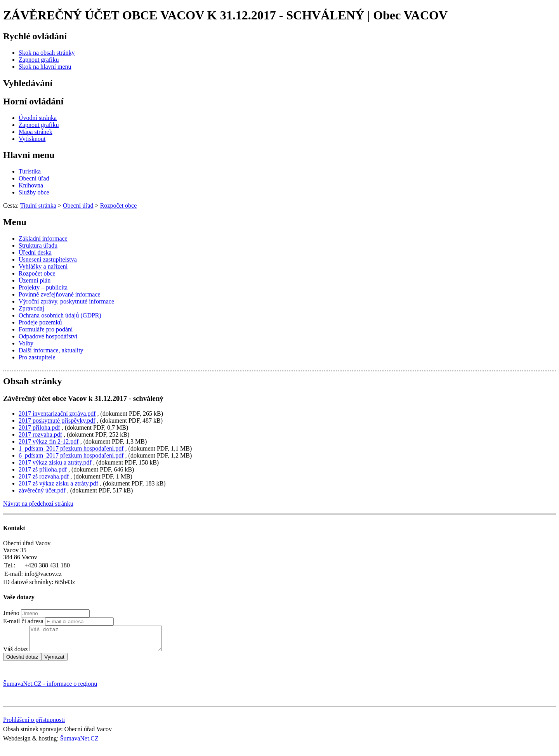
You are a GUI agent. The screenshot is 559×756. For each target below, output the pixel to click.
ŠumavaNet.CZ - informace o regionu (50, 688)
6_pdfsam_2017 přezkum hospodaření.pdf (71, 455)
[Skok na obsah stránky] (47, 53)
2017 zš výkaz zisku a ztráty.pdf (58, 483)
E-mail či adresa (23, 621)
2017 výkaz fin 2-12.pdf (49, 441)
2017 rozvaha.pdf (40, 434)
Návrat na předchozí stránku (38, 504)
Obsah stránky (32, 381)
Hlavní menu (29, 155)
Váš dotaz (16, 654)
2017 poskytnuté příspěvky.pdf (57, 420)
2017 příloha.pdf (39, 427)
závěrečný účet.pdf (42, 490)
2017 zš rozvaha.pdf (44, 476)
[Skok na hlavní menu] (45, 67)
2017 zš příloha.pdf (43, 469)
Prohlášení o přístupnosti (34, 724)
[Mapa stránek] (36, 132)
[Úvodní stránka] (38, 118)
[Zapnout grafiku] (39, 60)
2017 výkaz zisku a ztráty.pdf (55, 462)
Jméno (11, 613)
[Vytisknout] (32, 139)
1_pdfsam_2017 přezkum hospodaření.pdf (71, 448)
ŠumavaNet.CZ (79, 743)
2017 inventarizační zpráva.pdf (57, 414)
